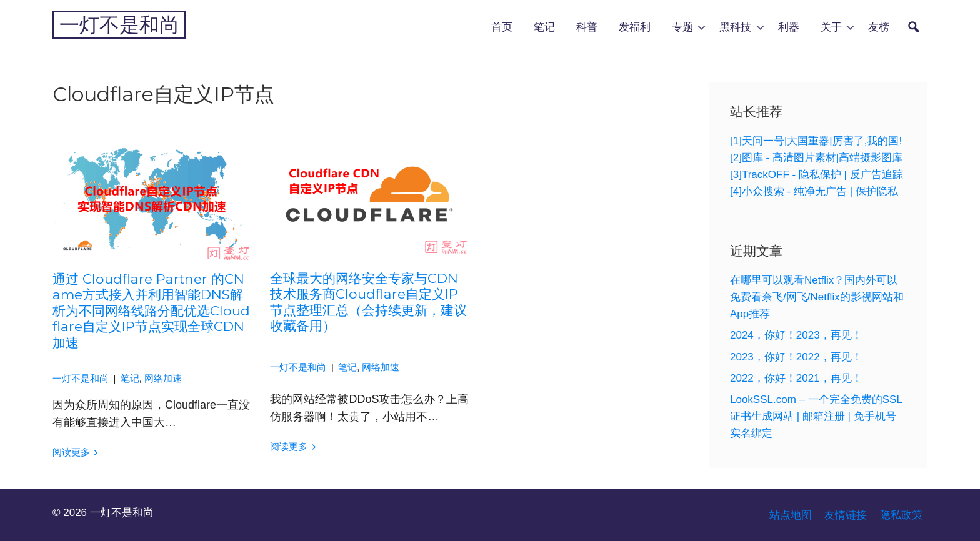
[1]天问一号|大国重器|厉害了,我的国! (816, 141)
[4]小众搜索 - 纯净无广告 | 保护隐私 (814, 191)
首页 (502, 27)
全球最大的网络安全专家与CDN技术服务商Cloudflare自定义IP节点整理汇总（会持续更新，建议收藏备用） (368, 302)
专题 (682, 27)
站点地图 (791, 515)
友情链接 (846, 515)
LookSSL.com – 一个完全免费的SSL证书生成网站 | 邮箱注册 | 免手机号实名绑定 (816, 416)
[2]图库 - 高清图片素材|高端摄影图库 (816, 158)
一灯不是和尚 (119, 25)
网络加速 (163, 379)
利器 (789, 27)
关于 (831, 27)
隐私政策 (901, 515)
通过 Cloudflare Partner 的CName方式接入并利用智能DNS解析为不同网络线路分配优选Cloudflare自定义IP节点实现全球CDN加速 (151, 310)
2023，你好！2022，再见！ (796, 357)
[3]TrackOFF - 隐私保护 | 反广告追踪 (817, 175)
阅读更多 (71, 452)
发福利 (635, 27)
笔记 (544, 27)
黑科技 (735, 27)
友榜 (879, 27)
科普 (587, 27)
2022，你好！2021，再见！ (796, 378)
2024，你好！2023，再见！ (796, 335)
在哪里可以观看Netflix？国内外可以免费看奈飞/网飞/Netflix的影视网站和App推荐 (817, 297)
